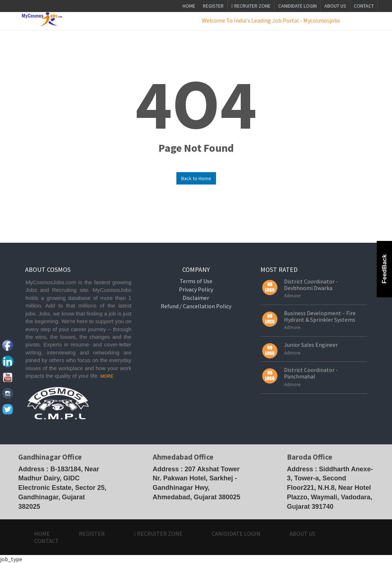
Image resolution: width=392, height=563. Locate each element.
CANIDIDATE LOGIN (297, 6)
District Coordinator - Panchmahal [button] (311, 373)
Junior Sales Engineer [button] (311, 345)
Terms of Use (196, 281)
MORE (107, 376)
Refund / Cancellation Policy (196, 306)
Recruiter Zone (251, 6)
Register (213, 6)
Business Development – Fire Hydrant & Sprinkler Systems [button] (320, 316)
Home (189, 6)
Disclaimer (196, 298)
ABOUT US (335, 6)
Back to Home (196, 178)
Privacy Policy (196, 289)
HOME (42, 534)
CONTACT (364, 6)
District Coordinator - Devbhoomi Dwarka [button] (311, 285)
